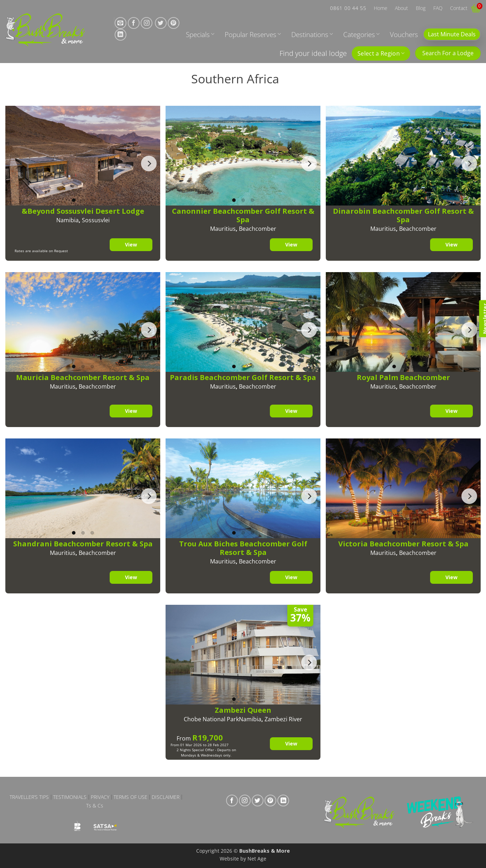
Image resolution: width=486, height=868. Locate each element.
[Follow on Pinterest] (174, 23)
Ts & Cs (95, 806)
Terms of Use (130, 797)
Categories (361, 34)
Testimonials (70, 797)
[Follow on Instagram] (147, 23)
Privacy (100, 797)
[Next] (149, 163)
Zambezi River (283, 719)
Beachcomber (258, 229)
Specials (200, 34)
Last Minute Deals (452, 34)
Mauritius (223, 229)
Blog (421, 8)
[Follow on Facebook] (134, 23)
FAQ (438, 8)
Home (381, 8)
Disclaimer (166, 797)
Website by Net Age (243, 859)
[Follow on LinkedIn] (121, 35)
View (131, 245)
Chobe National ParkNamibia (223, 719)
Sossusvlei (96, 220)
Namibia (67, 220)
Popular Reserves (253, 34)
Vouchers (404, 34)
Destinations (312, 34)
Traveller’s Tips (29, 797)
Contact (459, 8)
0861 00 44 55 (348, 8)
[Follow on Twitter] (161, 23)
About (401, 8)
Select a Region (381, 53)
